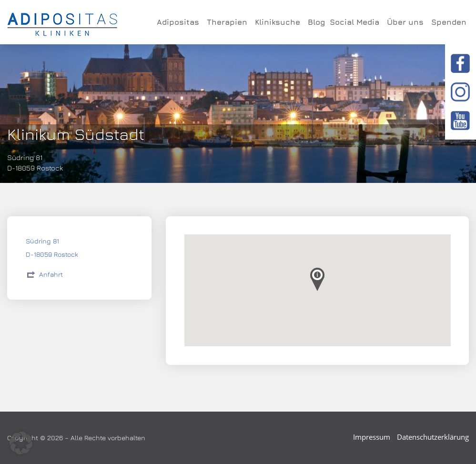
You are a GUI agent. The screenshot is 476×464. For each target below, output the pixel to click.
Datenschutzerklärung (433, 437)
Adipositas (179, 22)
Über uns (407, 22)
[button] (21, 443)
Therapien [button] (228, 22)
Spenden (449, 22)
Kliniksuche (279, 22)
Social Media (356, 22)
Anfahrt (51, 274)
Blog (316, 22)
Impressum (372, 437)
